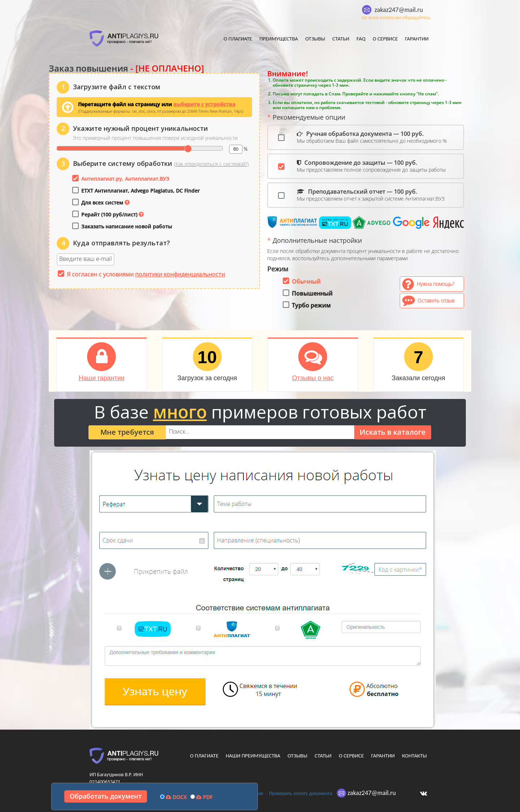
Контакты (414, 756)
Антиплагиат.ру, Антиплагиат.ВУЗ (125, 179)
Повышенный (312, 293)
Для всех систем (102, 203)
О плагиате (238, 39)
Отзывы (315, 39)
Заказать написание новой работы (127, 226)
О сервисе (385, 39)
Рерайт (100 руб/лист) (109, 214)
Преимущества (279, 39)
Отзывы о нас (313, 378)
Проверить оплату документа (300, 793)
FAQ (361, 39)
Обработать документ (106, 796)
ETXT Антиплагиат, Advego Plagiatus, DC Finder (140, 191)
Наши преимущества (253, 756)
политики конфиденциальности (180, 274)
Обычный (306, 282)
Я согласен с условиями (146, 274)
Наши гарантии (102, 378)
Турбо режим (311, 305)
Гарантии (417, 39)
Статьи (341, 39)
